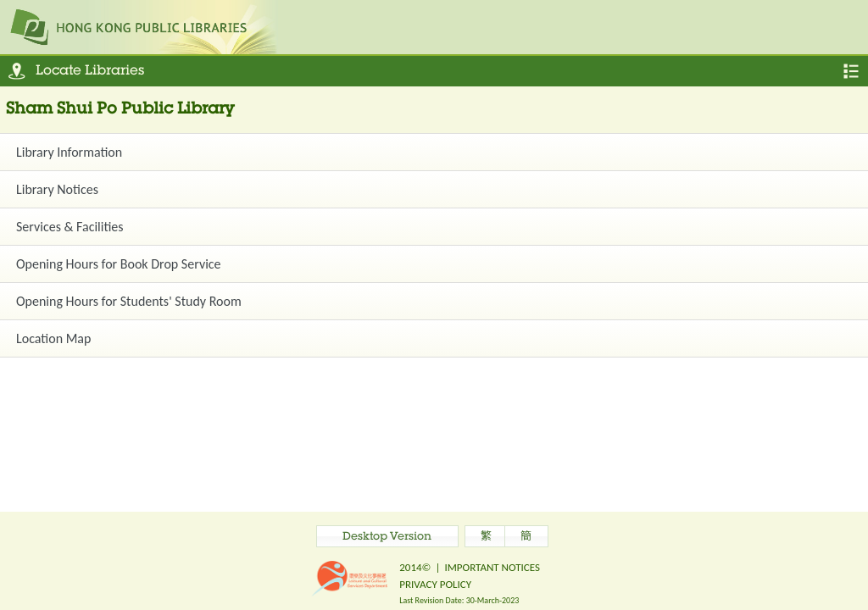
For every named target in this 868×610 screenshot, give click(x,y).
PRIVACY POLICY (435, 584)
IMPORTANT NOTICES (492, 567)
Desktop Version (387, 538)
